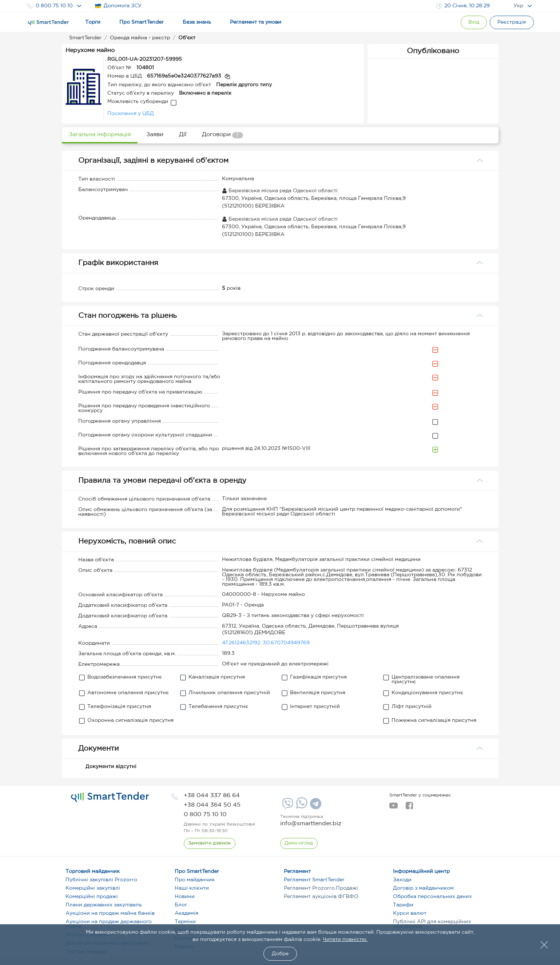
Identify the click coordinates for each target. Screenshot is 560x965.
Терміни (185, 922)
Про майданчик (195, 880)
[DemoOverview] (299, 843)
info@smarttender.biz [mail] (311, 824)
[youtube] (394, 808)
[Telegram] (315, 806)
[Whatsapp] (301, 807)
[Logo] (48, 23)
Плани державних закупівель (104, 905)
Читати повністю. (345, 940)
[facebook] (409, 808)
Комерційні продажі (92, 897)
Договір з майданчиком (423, 888)
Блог (181, 905)
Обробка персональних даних (432, 897)
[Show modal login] (471, 22)
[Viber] (287, 806)
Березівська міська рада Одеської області (280, 191)
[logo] (110, 797)
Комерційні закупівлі (93, 888)
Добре (280, 954)
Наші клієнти (192, 888)
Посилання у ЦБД (131, 114)
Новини (185, 897)
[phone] (212, 796)
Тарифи (403, 905)
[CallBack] (210, 843)
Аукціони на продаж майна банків (110, 913)
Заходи (402, 880)
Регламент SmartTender (314, 880)
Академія (186, 913)
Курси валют (410, 913)
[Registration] (511, 22)
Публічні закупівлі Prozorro (101, 880)
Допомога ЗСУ (118, 6)
